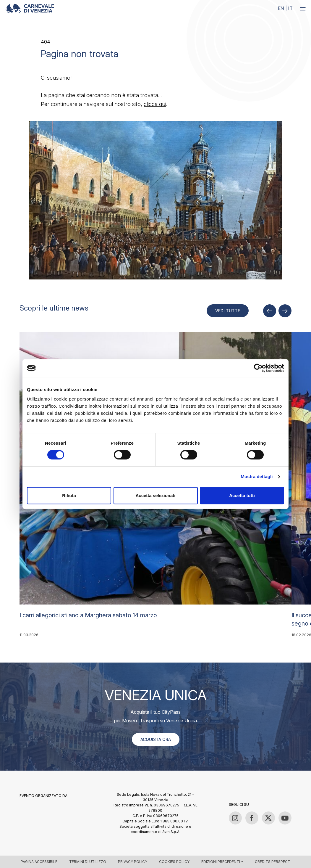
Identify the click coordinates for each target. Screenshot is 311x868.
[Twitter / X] (268, 818)
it (290, 8)
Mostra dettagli (257, 476)
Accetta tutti (242, 495)
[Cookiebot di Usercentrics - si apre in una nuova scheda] (258, 368)
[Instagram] (235, 818)
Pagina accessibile (39, 862)
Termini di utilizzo (88, 862)
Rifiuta (69, 495)
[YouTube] (285, 818)
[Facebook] (252, 818)
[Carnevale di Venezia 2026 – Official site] (30, 8)
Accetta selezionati (155, 495)
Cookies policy (174, 862)
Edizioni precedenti (221, 862)
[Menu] (303, 9)
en (281, 8)
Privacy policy (133, 862)
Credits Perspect (273, 862)
